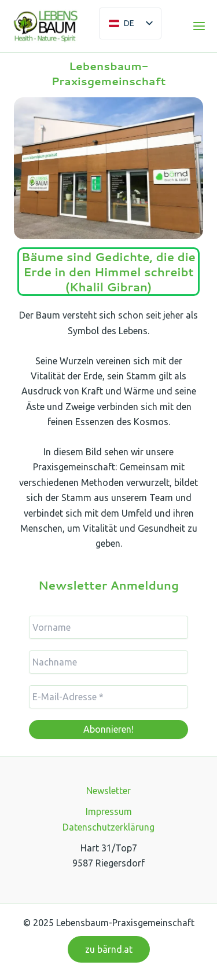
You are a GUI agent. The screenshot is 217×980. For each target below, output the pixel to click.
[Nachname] (108, 662)
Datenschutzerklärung (108, 827)
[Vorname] (108, 627)
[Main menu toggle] (199, 26)
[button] (109, 949)
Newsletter (108, 791)
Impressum (109, 811)
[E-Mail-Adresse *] (108, 697)
